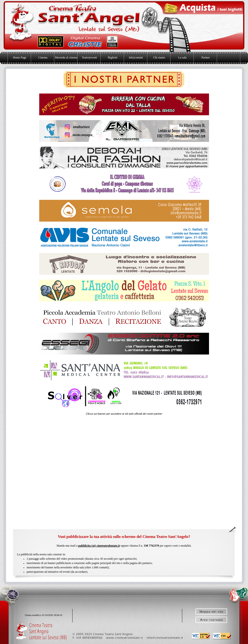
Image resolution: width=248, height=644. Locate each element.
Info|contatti (136, 58)
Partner (206, 58)
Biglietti (112, 58)
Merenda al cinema (66, 58)
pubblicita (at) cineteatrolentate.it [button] (99, 546)
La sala (182, 58)
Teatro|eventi (89, 58)
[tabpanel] (124, 414)
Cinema (43, 58)
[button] (166, 637)
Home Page (20, 58)
